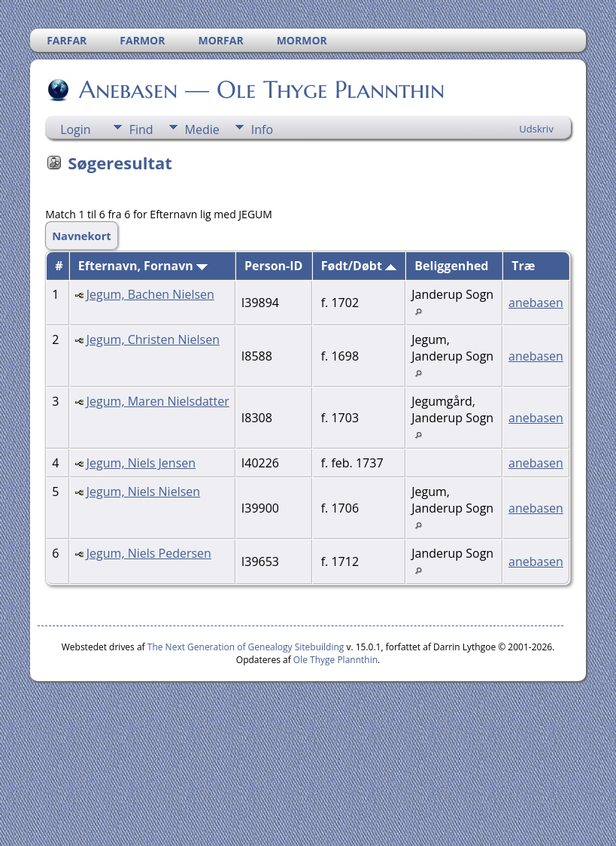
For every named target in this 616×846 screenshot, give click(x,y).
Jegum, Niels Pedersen (149, 553)
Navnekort (82, 236)
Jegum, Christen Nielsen (153, 339)
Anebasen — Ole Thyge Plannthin (261, 90)
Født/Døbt (359, 266)
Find (141, 129)
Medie (202, 129)
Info (262, 129)
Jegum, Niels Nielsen (143, 491)
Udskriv (536, 129)
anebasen (536, 303)
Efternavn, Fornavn (143, 266)
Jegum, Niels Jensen (141, 463)
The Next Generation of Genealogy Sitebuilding (246, 647)
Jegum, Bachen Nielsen (150, 294)
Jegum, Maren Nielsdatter (158, 401)
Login (76, 129)
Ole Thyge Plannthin (335, 660)
